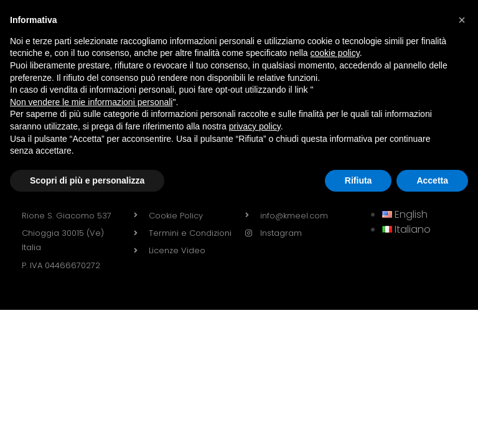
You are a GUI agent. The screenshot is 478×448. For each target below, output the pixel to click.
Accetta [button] (432, 180)
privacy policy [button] (255, 126)
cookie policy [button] (335, 53)
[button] (462, 20)
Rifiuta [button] (358, 180)
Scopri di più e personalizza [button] (87, 180)
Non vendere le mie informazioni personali (91, 102)
